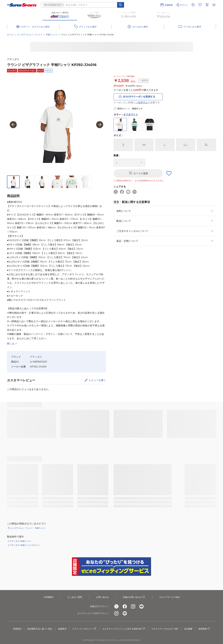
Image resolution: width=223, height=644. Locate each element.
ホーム (10, 35)
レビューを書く (97, 380)
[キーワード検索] (121, 5)
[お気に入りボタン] (169, 173)
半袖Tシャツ (52, 35)
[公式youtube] (141, 607)
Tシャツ (39, 35)
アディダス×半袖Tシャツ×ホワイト (25, 545)
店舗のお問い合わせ (134, 597)
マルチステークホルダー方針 (165, 629)
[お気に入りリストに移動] (200, 5)
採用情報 (204, 629)
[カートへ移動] (207, 5)
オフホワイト (131, 115)
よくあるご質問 (75, 597)
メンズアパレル (24, 35)
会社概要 (188, 629)
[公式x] (116, 607)
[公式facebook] (125, 607)
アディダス (13, 59)
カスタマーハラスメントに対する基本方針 (124, 629)
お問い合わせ (102, 597)
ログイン (143, 103)
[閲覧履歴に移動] (193, 5)
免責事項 (62, 629)
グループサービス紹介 (170, 597)
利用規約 (17, 629)
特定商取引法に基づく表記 (40, 629)
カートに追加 (138, 173)
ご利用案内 (48, 597)
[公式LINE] (125, 614)
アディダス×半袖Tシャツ (20, 541)
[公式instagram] (133, 607)
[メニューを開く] (214, 5)
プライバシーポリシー (84, 629)
